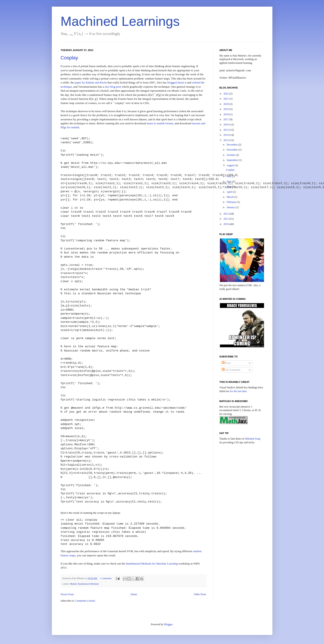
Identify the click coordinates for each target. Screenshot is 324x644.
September (232, 160)
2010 (226, 224)
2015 (226, 130)
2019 (226, 109)
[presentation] (76, 34)
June (229, 181)
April (230, 192)
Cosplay (69, 58)
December (232, 145)
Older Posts (200, 594)
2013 (226, 140)
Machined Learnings (120, 21)
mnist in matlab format (160, 123)
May (229, 187)
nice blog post (113, 87)
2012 (226, 214)
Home (134, 594)
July (229, 176)
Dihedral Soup (253, 439)
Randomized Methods (88, 584)
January (231, 207)
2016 (226, 125)
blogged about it (177, 82)
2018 (226, 114)
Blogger (168, 624)
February (232, 202)
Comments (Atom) (85, 601)
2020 (226, 104)
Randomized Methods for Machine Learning (152, 564)
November (232, 150)
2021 (226, 99)
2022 (226, 94)
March (230, 197)
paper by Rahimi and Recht (91, 82)
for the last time (238, 391)
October (231, 155)
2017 (226, 119)
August (231, 165)
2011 (226, 219)
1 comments (106, 578)
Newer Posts (67, 594)
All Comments (231, 370)
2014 (226, 135)
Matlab (73, 584)
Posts (226, 363)
